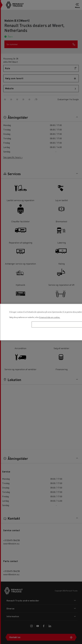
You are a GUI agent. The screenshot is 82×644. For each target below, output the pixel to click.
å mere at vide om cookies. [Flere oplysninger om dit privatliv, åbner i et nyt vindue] (50, 317)
